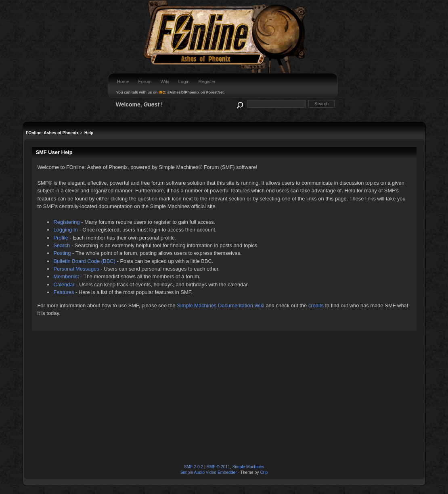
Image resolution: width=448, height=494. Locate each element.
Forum (145, 81)
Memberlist (66, 276)
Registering (66, 222)
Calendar (64, 285)
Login (184, 81)
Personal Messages (76, 269)
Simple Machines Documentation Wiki (221, 305)
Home (123, 81)
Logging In (65, 230)
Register (207, 81)
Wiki (165, 81)
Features (64, 292)
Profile (61, 238)
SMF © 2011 (218, 467)
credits (316, 305)
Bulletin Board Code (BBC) (84, 261)
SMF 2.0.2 (194, 467)
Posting (62, 253)
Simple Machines (248, 467)
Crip (264, 472)
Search (62, 245)
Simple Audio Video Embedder (209, 472)
